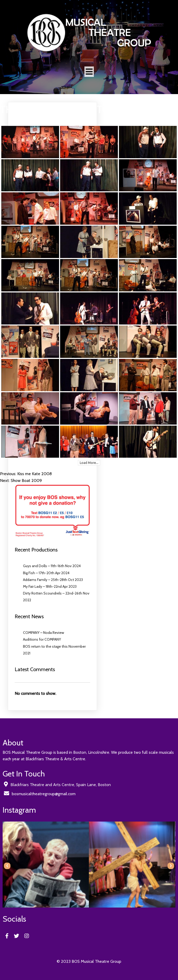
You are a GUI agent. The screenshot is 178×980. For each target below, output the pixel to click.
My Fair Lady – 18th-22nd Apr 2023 (50, 586)
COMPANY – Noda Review (44, 633)
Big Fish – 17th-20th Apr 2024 (46, 573)
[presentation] (7, 866)
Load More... (89, 463)
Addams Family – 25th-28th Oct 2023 (53, 580)
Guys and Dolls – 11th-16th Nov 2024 (52, 566)
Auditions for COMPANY (42, 639)
